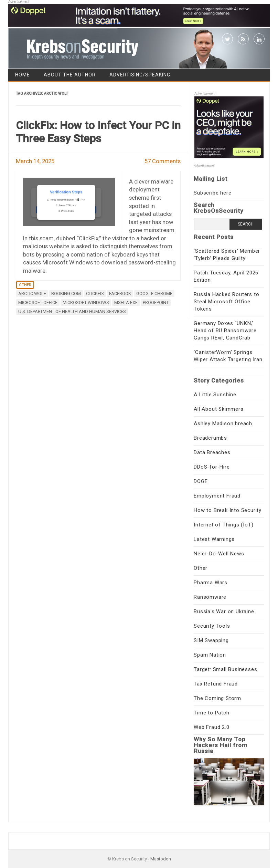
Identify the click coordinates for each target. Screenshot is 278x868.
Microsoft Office (38, 302)
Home (23, 75)
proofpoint (156, 302)
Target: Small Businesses (225, 669)
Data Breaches (212, 452)
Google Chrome (154, 294)
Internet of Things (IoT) (223, 525)
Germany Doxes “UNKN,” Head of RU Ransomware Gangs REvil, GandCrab (225, 331)
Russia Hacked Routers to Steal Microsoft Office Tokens (226, 302)
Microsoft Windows (86, 302)
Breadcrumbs (210, 438)
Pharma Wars (211, 583)
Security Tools (212, 626)
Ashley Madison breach (223, 423)
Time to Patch (211, 713)
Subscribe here (212, 193)
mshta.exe (126, 302)
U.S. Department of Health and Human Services (72, 311)
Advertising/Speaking (140, 75)
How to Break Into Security (228, 510)
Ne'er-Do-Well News (219, 554)
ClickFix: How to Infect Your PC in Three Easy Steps (98, 132)
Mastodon (161, 859)
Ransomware (210, 597)
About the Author (70, 75)
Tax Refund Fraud (216, 684)
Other (25, 285)
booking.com (66, 294)
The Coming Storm (217, 698)
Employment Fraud (217, 496)
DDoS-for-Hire (212, 467)
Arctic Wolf (32, 294)
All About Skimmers (218, 409)
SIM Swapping (211, 640)
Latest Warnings (214, 539)
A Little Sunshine (215, 395)
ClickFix (95, 294)
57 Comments (163, 161)
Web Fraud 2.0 (211, 727)
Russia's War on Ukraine (224, 611)
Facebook (120, 294)
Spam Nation (210, 655)
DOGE (201, 481)
